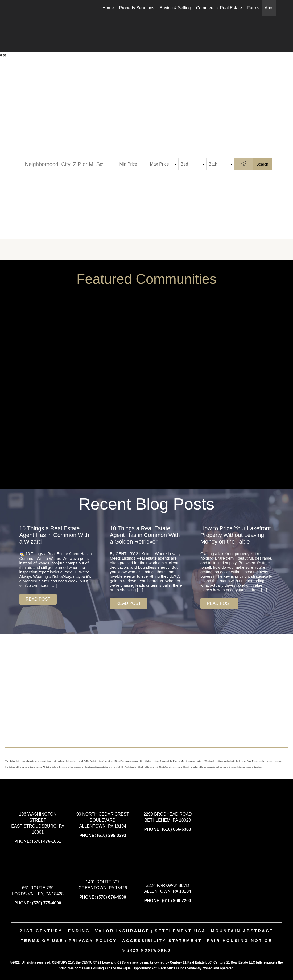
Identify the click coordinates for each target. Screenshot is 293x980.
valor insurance (122, 931)
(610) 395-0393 (112, 835)
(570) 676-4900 (112, 897)
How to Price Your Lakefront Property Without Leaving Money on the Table (236, 535)
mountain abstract (242, 931)
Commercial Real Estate (219, 8)
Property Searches (137, 8)
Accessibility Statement (162, 940)
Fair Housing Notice (240, 940)
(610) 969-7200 (176, 901)
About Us (273, 8)
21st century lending (55, 931)
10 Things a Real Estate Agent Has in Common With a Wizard (54, 535)
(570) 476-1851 (47, 841)
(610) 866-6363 (176, 829)
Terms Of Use (42, 940)
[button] (38, 599)
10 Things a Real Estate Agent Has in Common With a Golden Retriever (145, 535)
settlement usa (180, 931)
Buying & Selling (175, 8)
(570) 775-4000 (47, 903)
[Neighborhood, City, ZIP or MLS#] (69, 164)
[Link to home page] (20, 8)
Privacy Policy (93, 940)
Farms (253, 8)
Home (108, 8)
